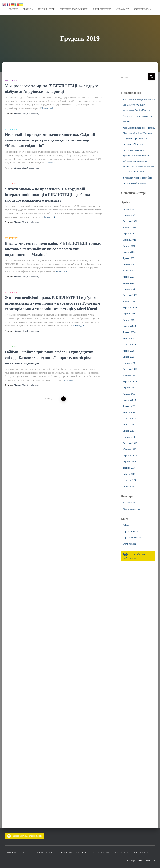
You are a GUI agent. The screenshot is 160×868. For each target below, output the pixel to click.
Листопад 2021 (130, 221)
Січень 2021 (128, 283)
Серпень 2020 (129, 314)
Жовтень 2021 (129, 227)
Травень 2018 (129, 468)
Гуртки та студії (47, 9)
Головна (14, 9)
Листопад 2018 (130, 443)
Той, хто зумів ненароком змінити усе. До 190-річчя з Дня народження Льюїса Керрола (139, 105)
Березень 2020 (130, 344)
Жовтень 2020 (129, 301)
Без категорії (12, 80)
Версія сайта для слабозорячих (24, 836)
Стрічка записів (130, 531)
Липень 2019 (129, 394)
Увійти (126, 525)
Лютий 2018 (128, 486)
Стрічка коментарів (132, 537)
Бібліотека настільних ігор (74, 9)
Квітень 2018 (129, 474)
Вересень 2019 (130, 381)
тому (33, 113)
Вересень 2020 (130, 308)
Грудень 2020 (129, 289)
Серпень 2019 (129, 388)
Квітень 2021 (129, 264)
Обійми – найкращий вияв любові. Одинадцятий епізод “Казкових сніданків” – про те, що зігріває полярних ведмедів (49, 357)
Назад (48, 399)
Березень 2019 (130, 418)
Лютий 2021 (128, 277)
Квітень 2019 (129, 412)
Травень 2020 (129, 332)
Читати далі (47, 108)
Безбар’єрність (142, 9)
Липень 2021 (129, 246)
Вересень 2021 (130, 233)
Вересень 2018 (130, 455)
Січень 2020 (128, 357)
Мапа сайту (122, 9)
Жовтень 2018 (129, 449)
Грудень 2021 (129, 215)
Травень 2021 (129, 258)
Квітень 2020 (129, 338)
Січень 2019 (128, 431)
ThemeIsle (150, 861)
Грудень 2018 (129, 437)
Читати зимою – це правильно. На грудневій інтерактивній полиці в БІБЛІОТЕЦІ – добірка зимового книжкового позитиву (47, 194)
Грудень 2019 (129, 363)
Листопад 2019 (130, 369)
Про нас (28, 9)
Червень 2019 (129, 400)
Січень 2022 (128, 209)
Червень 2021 (129, 252)
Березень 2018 (130, 480)
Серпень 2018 (129, 461)
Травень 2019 (129, 406)
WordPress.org (129, 544)
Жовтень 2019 (129, 375)
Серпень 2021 (129, 240)
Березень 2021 (130, 270)
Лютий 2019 (128, 425)
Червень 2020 (129, 326)
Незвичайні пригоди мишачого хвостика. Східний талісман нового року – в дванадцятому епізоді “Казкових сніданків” (50, 140)
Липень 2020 (129, 320)
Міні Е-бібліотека (102, 9)
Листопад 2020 (130, 295)
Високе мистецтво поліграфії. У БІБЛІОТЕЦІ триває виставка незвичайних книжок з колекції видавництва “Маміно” (53, 249)
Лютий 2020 (128, 351)
